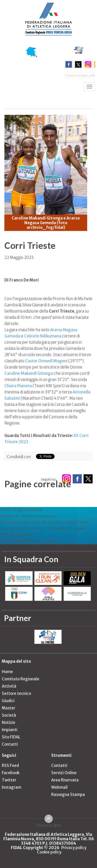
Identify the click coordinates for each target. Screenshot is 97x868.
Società (9, 715)
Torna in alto (48, 825)
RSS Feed (10, 765)
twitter (78, 64)
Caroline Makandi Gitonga (29, 373)
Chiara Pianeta (18, 386)
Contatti (10, 744)
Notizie (9, 722)
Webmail (59, 787)
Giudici (8, 701)
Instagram (12, 787)
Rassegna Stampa (68, 795)
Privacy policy (74, 848)
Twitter (9, 780)
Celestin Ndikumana (43, 336)
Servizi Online (64, 773)
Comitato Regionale (21, 679)
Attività (9, 686)
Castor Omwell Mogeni (46, 361)
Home (7, 672)
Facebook (11, 773)
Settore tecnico (16, 693)
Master (9, 708)
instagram (88, 64)
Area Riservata (65, 780)
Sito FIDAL (11, 737)
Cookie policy (49, 852)
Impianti (10, 730)
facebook (69, 64)
